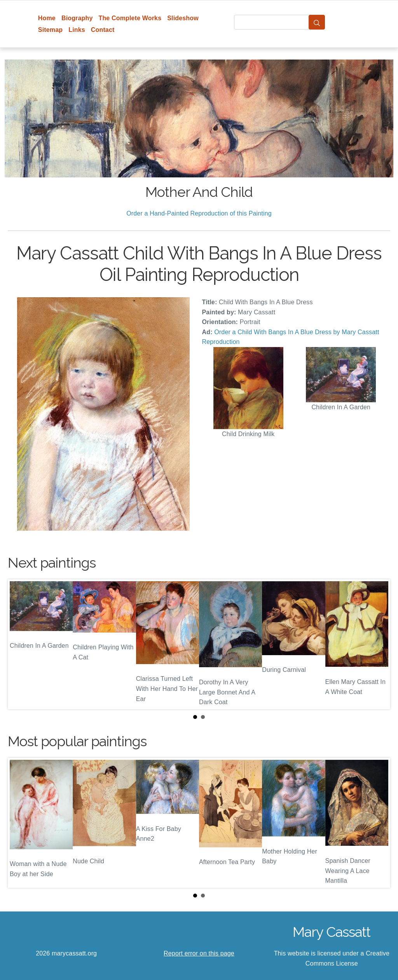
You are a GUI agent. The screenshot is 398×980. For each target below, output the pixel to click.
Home (47, 18)
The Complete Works (130, 18)
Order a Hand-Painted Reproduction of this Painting (199, 213)
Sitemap (50, 30)
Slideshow (183, 18)
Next (378, 644)
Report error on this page (199, 953)
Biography (77, 18)
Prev (20, 644)
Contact (103, 30)
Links (77, 30)
